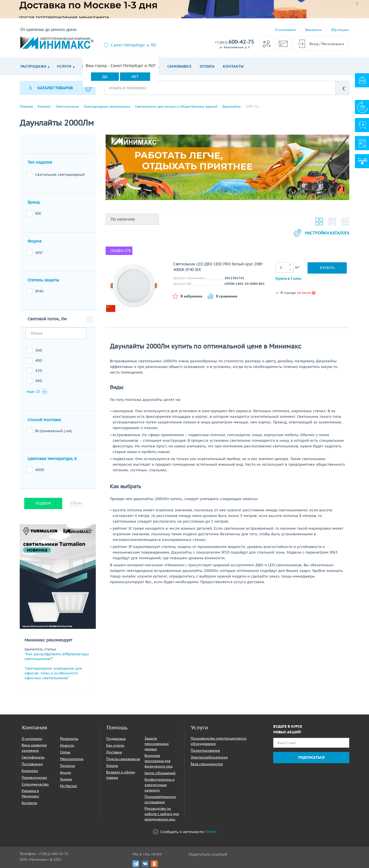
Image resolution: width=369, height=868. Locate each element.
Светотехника (67, 106)
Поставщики (32, 764)
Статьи (65, 752)
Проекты (67, 766)
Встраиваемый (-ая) (54, 431)
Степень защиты (43, 280)
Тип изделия (40, 162)
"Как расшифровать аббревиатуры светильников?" (57, 656)
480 (39, 381)
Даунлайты (231, 106)
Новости (67, 745)
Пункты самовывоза (123, 759)
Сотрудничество (35, 784)
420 (39, 371)
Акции (65, 772)
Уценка (66, 779)
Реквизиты (69, 739)
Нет (135, 77)
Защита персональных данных (157, 744)
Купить (327, 268)
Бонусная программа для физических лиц (159, 761)
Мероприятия (72, 759)
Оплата (207, 66)
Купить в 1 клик (288, 278)
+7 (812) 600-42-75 (53, 854)
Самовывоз (179, 66)
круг (39, 252)
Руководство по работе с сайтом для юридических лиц (162, 814)
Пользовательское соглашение (160, 799)
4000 (40, 470)
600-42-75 (234, 42)
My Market (68, 786)
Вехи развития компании (34, 748)
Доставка (114, 752)
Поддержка (116, 739)
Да (105, 77)
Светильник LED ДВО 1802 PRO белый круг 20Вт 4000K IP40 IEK (218, 267)
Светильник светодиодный (60, 175)
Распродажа (33, 66)
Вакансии (314, 30)
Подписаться (311, 757)
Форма (35, 241)
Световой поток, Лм (47, 319)
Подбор (43, 503)
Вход (314, 44)
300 (39, 350)
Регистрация (333, 44)
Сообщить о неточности (184, 832)
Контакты (233, 66)
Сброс (77, 503)
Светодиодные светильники (107, 106)
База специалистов (207, 764)
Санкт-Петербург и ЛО (133, 45)
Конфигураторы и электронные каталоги (160, 785)
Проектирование (205, 750)
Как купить (115, 745)
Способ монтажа (44, 420)
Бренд (34, 202)
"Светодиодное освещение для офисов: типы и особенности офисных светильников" (53, 673)
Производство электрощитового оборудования (219, 741)
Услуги (64, 66)
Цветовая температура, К (52, 459)
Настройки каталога (322, 233)
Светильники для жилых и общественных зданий (176, 106)
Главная (26, 106)
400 (39, 360)
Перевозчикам (34, 777)
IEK (38, 213)
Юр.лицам (340, 30)
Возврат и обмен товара (121, 775)
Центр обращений (160, 773)
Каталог (44, 106)
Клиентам (30, 771)
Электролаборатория (209, 757)
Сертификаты (33, 757)
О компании (285, 30)
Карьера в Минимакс (30, 793)
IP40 (39, 291)
